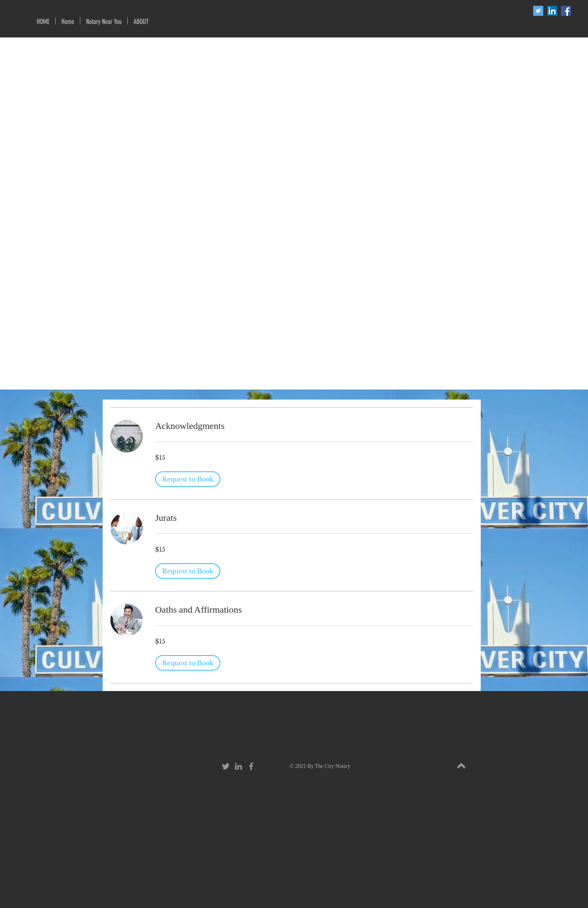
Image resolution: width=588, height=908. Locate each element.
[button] (104, 21)
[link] (314, 426)
